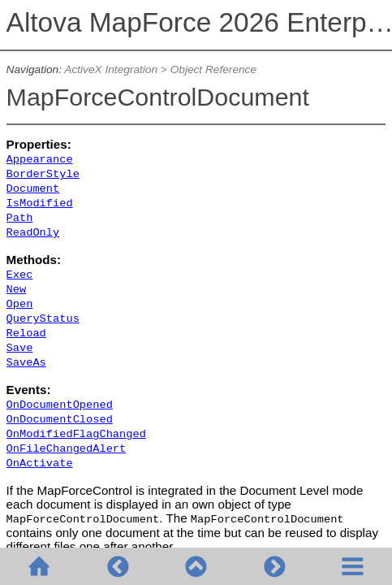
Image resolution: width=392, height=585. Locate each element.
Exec (20, 275)
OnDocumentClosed (60, 420)
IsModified (40, 204)
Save (20, 348)
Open (20, 304)
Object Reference (213, 69)
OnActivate (40, 464)
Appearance (40, 160)
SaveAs (26, 363)
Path (20, 218)
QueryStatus (43, 319)
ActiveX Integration (111, 69)
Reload (26, 334)
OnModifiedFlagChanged (76, 434)
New (17, 290)
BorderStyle (43, 174)
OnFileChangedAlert (67, 449)
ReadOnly (33, 233)
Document (33, 189)
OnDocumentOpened (60, 405)
